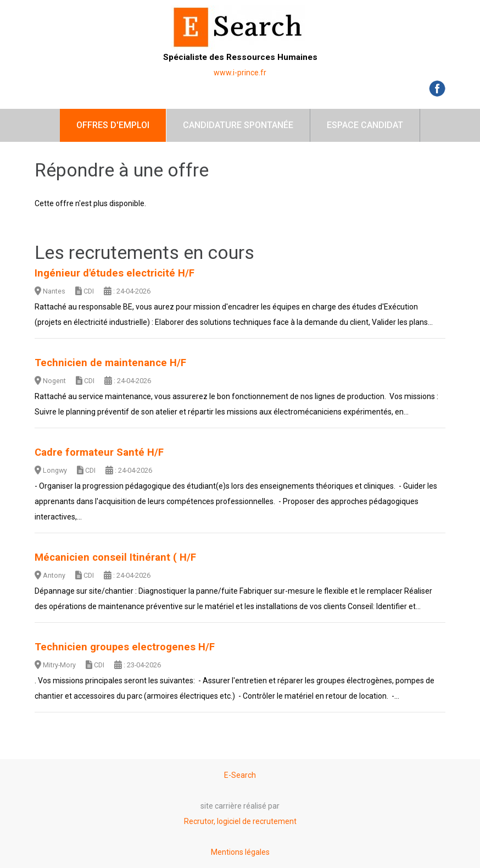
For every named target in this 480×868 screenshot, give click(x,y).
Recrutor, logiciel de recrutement (240, 821)
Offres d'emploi (113, 125)
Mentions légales (240, 852)
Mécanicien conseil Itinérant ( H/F (115, 557)
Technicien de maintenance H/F (110, 363)
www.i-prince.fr (240, 73)
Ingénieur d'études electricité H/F (115, 273)
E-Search (240, 775)
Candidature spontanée (238, 125)
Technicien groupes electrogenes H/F (125, 647)
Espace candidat (365, 125)
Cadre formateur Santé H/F (99, 452)
